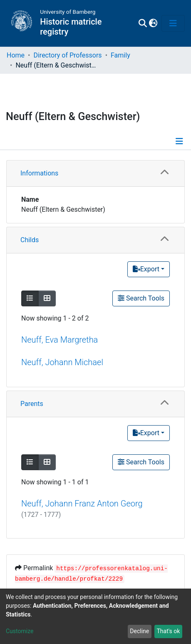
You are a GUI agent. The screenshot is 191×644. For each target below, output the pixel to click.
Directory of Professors (67, 55)
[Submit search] (143, 23)
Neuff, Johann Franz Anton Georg (82, 504)
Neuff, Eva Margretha (60, 340)
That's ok (168, 631)
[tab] (95, 174)
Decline (139, 631)
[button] (153, 23)
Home (16, 55)
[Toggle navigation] (173, 23)
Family (120, 55)
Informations (39, 173)
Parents (32, 404)
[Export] (149, 269)
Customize (20, 631)
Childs (30, 240)
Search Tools (141, 298)
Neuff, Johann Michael (62, 362)
